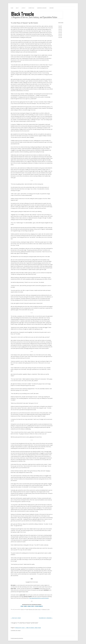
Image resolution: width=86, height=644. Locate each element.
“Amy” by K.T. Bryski (16, 618)
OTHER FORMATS (39, 606)
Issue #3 (60, 29)
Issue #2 (60, 28)
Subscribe (51, 8)
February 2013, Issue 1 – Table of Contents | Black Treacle (28, 628)
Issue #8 (60, 37)
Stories (22, 609)
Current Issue (31, 8)
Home (12, 8)
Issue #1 (60, 26)
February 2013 (32, 609)
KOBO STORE (31, 606)
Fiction (36, 609)
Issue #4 (60, 31)
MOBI (25, 606)
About (17, 8)
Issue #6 (60, 34)
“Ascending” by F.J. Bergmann (46, 618)
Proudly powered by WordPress (17, 638)
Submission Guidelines (42, 8)
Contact (23, 8)
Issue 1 (39, 609)
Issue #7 (60, 36)
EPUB (22, 606)
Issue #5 (60, 32)
